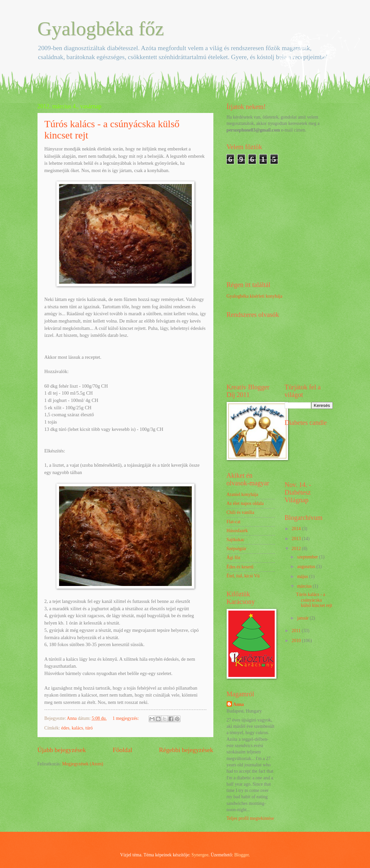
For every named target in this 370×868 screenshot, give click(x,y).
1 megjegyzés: (126, 718)
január (303, 618)
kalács (77, 728)
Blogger (242, 855)
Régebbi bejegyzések (186, 750)
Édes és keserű (240, 567)
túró (89, 728)
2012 (297, 549)
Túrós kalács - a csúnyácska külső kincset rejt (314, 600)
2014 (297, 529)
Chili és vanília (241, 512)
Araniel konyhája (242, 494)
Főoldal (122, 750)
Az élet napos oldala (245, 503)
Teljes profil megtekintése (250, 818)
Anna (239, 704)
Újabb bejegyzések (62, 750)
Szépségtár (237, 549)
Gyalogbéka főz (101, 29)
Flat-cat (234, 522)
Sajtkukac (236, 540)
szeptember (308, 557)
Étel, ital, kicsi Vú (243, 576)
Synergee (200, 855)
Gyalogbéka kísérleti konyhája (255, 296)
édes (65, 728)
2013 (297, 539)
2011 (297, 631)
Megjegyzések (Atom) (83, 764)
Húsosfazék (237, 531)
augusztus (307, 567)
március (305, 586)
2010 (297, 641)
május (303, 577)
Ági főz (234, 558)
